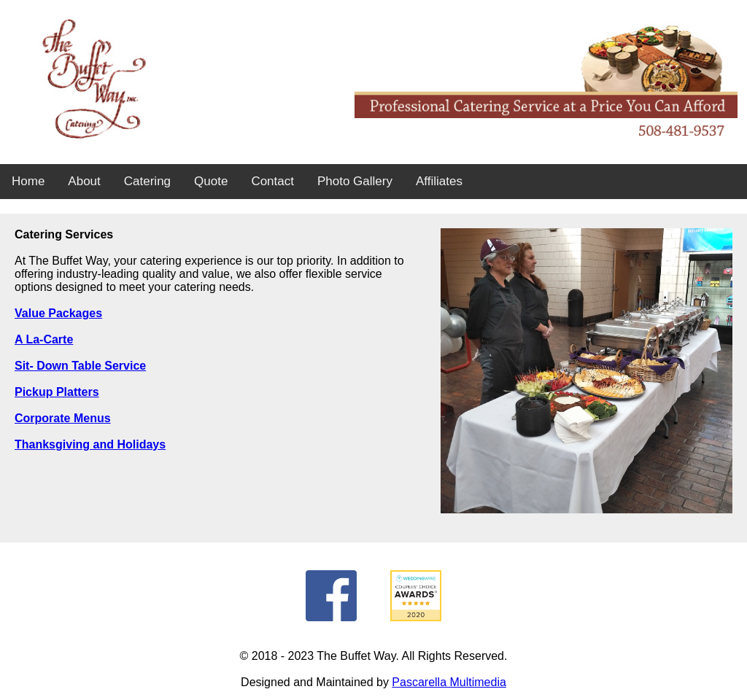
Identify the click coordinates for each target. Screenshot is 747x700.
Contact (272, 181)
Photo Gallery (355, 181)
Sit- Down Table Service (80, 366)
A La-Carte (44, 339)
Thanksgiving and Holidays (90, 444)
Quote (211, 181)
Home (28, 181)
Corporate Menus (63, 418)
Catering (147, 181)
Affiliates (439, 181)
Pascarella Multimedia (449, 682)
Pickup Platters (57, 392)
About (84, 181)
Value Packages (58, 313)
